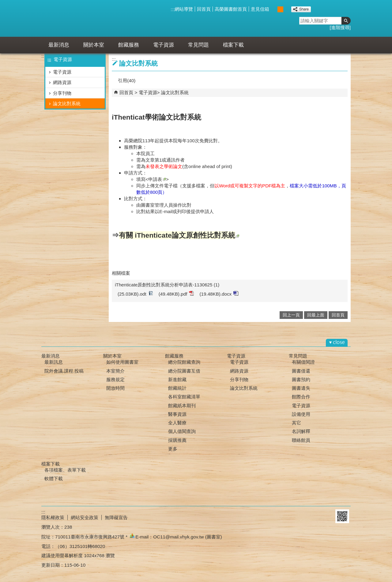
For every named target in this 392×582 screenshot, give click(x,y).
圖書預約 (301, 379)
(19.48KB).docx (219, 294)
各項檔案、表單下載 (65, 470)
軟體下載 (54, 479)
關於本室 (94, 45)
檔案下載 (233, 45)
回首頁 (204, 9)
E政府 (326, 516)
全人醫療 (177, 423)
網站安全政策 (85, 517)
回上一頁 (291, 315)
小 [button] (274, 9)
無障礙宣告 (116, 517)
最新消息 (59, 45)
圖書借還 (301, 371)
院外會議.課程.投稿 (64, 371)
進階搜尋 (340, 27)
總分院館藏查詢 (184, 362)
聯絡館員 (301, 440)
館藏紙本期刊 (182, 406)
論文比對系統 (67, 103)
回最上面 (316, 315)
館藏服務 (129, 45)
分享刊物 (62, 93)
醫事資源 (177, 414)
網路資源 (62, 82)
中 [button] (280, 9)
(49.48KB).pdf (176, 294)
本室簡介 (115, 371)
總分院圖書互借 (184, 371)
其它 (296, 423)
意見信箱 (260, 9)
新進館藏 (177, 379)
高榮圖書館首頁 (231, 9)
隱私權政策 (53, 517)
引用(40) (127, 80)
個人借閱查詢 (182, 431)
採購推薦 (177, 440)
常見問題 (198, 45)
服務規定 (115, 379)
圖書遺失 (301, 388)
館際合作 (301, 397)
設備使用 (301, 414)
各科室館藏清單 (184, 397)
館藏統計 (177, 388)
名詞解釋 (301, 431)
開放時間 (115, 388)
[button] (346, 21)
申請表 (157, 179)
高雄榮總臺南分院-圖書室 (98, 18)
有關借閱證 (303, 362)
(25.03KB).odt (135, 294)
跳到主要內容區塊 (3, 3)
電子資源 (164, 45)
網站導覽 (184, 9)
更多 (173, 449)
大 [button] (287, 9)
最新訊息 (54, 362)
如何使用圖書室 (122, 362)
